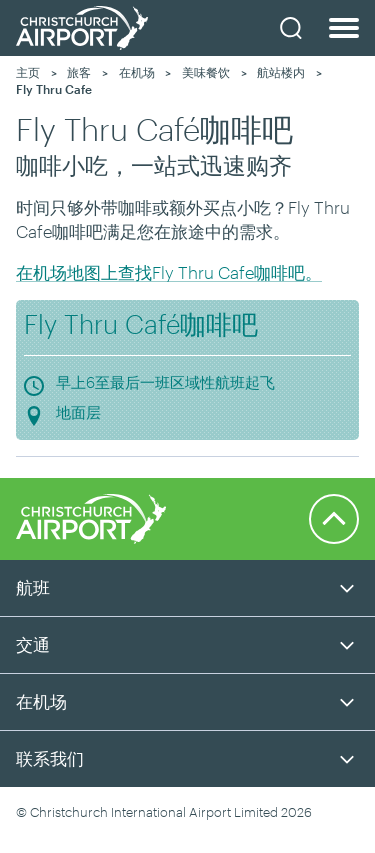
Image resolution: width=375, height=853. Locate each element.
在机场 (137, 72)
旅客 (79, 72)
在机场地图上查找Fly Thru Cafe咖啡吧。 (169, 272)
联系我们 (50, 758)
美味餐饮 (206, 72)
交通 (33, 644)
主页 (28, 72)
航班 (33, 587)
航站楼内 (281, 72)
